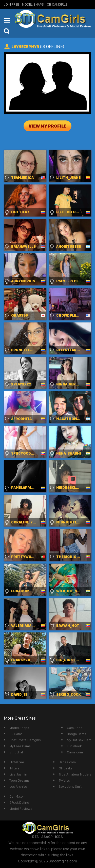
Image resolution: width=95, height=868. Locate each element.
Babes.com (67, 762)
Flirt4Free (17, 762)
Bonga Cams (77, 734)
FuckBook (74, 746)
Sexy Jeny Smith (71, 786)
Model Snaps (33, 4)
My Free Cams (20, 746)
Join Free (11, 4)
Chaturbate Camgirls (25, 740)
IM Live (14, 768)
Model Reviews (21, 809)
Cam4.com (17, 796)
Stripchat (16, 752)
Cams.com (75, 752)
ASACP (47, 837)
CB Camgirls (57, 4)
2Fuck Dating (19, 802)
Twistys (64, 780)
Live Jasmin (18, 774)
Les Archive (18, 786)
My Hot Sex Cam (79, 740)
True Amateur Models (75, 774)
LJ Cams (16, 734)
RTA (35, 837)
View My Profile (48, 126)
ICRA (59, 837)
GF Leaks (66, 768)
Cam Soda (75, 728)
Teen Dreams (20, 780)
